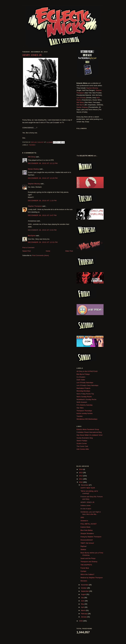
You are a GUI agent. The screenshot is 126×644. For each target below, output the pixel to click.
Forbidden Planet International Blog (89, 432)
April (83, 607)
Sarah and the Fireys (88, 558)
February (84, 614)
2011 (81, 479)
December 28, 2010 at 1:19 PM (42, 201)
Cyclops (83, 571)
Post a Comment (28, 248)
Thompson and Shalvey (89, 562)
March (83, 610)
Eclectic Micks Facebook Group (88, 429)
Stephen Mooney (34, 184)
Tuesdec (32, 145)
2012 (81, 476)
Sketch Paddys (82, 441)
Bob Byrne (32, 236)
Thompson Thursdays (84, 411)
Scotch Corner (82, 443)
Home (48, 251)
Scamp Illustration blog (85, 438)
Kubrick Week (85, 527)
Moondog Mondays (83, 391)
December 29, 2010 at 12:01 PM (43, 242)
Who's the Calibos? (87, 574)
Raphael (83, 546)
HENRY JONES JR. (88, 502)
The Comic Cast (82, 446)
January (84, 617)
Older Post (69, 251)
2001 (82, 517)
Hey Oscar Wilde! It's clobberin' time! (90, 435)
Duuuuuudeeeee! (87, 540)
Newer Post (27, 251)
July (83, 598)
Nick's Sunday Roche (84, 397)
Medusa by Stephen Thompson (92, 578)
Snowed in (84, 521)
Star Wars (80, 408)
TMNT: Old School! (87, 543)
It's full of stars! (86, 509)
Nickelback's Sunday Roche (86, 399)
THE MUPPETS (86, 565)
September (85, 591)
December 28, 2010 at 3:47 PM (42, 215)
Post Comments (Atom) (41, 255)
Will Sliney (32, 157)
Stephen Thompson (35, 206)
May (83, 604)
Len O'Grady (81, 98)
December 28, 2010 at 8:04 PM (42, 230)
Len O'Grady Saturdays (85, 383)
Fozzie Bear (85, 568)
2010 (81, 482)
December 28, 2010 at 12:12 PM (43, 163)
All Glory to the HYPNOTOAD (87, 371)
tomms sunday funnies (85, 413)
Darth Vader (81, 380)
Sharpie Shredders (87, 533)
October (84, 588)
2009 (81, 621)
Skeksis (83, 549)
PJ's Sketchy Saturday (85, 405)
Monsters (84, 581)
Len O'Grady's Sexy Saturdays (87, 385)
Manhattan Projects (83, 388)
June (83, 601)
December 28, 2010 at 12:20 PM (43, 178)
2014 (81, 469)
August (84, 594)
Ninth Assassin (82, 402)
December (85, 485)
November (85, 585)
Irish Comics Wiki (83, 449)
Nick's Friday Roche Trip (85, 394)
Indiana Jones (85, 505)
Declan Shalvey (33, 169)
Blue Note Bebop (87, 530)
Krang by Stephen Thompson (91, 537)
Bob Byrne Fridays (83, 374)
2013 (81, 473)
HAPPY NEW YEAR (88, 488)
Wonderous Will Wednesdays (87, 419)
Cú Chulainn (81, 377)
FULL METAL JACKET (88, 524)
